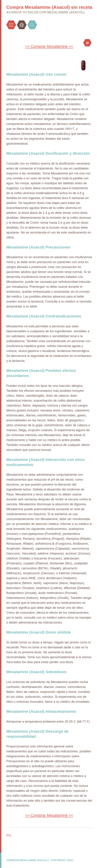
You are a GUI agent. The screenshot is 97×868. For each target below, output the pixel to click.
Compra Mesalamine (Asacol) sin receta (49, 7)
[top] (9, 835)
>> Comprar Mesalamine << (49, 46)
